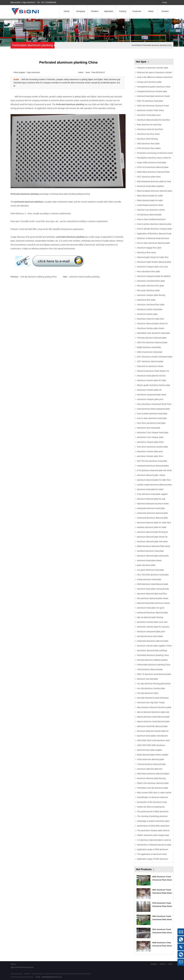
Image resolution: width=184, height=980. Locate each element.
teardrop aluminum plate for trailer (152, 527)
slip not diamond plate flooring (150, 617)
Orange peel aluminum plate (149, 82)
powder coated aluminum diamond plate (154, 485)
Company (81, 11)
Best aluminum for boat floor (149, 125)
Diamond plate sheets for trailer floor (153, 257)
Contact (165, 11)
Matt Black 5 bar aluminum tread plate (154, 333)
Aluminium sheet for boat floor (150, 129)
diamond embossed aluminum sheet (153, 504)
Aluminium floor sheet (146, 252)
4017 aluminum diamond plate (150, 361)
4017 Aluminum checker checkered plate (155, 357)
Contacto (154, 964)
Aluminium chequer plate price (150, 399)
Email (165, 2)
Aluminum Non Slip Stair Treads (151, 703)
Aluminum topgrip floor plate (149, 248)
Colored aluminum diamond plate (151, 764)
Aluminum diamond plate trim (150, 769)
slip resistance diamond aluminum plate (154, 707)
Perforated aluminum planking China (157, 45)
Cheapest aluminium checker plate (152, 91)
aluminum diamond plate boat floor (152, 594)
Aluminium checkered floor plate (151, 281)
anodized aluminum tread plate (150, 551)
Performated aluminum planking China (154, 665)
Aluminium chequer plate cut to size (152, 267)
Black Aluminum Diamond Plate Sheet (154, 546)
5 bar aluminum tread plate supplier (152, 494)
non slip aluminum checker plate (151, 688)
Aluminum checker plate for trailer (152, 380)
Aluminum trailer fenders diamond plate (154, 262)
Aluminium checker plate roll (149, 390)
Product (95, 11)
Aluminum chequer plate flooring (151, 295)
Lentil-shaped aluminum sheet (150, 205)
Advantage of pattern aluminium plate (153, 821)
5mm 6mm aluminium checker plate (152, 447)
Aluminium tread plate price (149, 115)
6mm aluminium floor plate (149, 271)
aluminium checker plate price (150, 451)
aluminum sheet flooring (147, 139)
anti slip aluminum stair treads (150, 636)
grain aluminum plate (146, 565)
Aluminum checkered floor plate (151, 305)
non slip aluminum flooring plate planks (154, 684)
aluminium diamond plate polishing (85, 277)
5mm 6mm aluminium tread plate (151, 423)
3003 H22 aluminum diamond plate (152, 343)
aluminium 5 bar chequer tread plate (153, 433)
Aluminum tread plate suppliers (150, 186)
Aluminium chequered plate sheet (152, 395)
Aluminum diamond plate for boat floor (154, 120)
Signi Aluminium (16, 967)
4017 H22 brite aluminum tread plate (153, 575)
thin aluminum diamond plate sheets (153, 598)
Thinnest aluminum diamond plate (152, 338)
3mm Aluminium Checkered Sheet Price (154, 404)
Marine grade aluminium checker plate (154, 385)
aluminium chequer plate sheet (150, 442)
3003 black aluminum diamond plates (153, 774)
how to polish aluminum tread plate (152, 414)
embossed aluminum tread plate (151, 508)
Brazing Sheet (28, 967)
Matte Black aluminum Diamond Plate (153, 172)
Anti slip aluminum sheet (148, 693)
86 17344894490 (49, 2)
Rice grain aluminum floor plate (151, 286)
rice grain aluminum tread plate (150, 570)
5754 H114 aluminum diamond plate (153, 167)
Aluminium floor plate (146, 300)
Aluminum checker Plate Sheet (150, 110)
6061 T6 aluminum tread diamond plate (154, 674)
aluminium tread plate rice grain (151, 608)
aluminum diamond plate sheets (151, 475)
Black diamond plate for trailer (150, 196)
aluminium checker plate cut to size (152, 622)
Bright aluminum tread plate (149, 347)
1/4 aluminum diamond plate (149, 215)
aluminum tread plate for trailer (150, 489)
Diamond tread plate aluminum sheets (154, 96)
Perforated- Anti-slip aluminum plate (153, 788)
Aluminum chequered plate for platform (154, 276)
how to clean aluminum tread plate (152, 418)
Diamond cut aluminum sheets (150, 366)
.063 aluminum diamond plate (150, 669)
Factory (123, 11)
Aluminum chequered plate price (151, 632)
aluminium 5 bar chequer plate (150, 437)
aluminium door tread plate (149, 428)
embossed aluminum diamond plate (152, 613)
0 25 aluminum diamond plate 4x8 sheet (154, 470)
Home (67, 11)
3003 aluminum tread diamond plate (153, 584)
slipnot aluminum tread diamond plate (153, 717)
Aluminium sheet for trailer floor (151, 319)
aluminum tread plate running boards (153, 589)
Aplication (109, 11)
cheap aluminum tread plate (149, 579)
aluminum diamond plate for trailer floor (154, 480)
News (151, 11)
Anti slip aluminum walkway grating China (39, 277)
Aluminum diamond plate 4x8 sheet (152, 541)
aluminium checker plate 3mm (150, 456)
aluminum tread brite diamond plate (152, 726)
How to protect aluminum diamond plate (154, 224)
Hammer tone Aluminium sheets (151, 210)
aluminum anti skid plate (148, 679)
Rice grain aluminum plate (148, 290)
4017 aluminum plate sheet (149, 177)
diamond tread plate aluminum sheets (153, 603)
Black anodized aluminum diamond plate (155, 191)
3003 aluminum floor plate (148, 144)
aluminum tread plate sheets (149, 560)
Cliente (162, 964)
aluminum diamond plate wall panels (153, 556)
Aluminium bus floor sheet (148, 134)
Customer (137, 11)
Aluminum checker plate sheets (151, 328)
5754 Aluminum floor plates (149, 148)
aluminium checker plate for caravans (153, 627)
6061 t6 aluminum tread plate (150, 352)
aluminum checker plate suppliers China (154, 646)
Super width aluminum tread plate (152, 162)
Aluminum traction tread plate (150, 309)
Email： (49, 977)
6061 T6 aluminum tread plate (150, 101)
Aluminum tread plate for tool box (151, 376)
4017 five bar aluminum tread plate (152, 461)
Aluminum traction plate (147, 314)
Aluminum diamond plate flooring (151, 778)
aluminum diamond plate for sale (151, 499)
